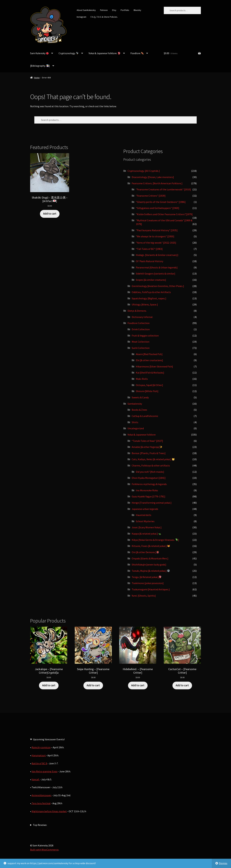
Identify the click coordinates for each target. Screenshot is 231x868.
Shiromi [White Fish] (147, 391)
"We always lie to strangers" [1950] (155, 236)
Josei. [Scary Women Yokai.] (147, 527)
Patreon (104, 10)
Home (37, 78)
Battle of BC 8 (40, 763)
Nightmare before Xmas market (49, 811)
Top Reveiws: (40, 825)
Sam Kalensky (39, 53)
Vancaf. (36, 779)
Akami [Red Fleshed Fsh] (149, 354)
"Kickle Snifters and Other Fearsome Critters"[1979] (164, 214)
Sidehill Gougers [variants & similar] (156, 274)
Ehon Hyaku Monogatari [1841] (149, 478)
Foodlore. (137, 53)
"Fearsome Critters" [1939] (151, 196)
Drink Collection (141, 329)
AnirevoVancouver (42, 795)
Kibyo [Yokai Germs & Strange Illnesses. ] (155, 540)
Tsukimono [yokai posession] (148, 583)
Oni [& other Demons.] (145, 552)
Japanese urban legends (145, 509)
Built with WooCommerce (44, 850)
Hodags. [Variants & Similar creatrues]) (157, 255)
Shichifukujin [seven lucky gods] (149, 565)
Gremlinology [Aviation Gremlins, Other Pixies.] (158, 286)
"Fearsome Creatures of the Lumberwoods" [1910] (163, 189)
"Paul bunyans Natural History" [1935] (157, 230)
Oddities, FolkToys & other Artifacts (151, 292)
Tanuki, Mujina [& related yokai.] (151, 571)
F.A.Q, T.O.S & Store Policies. (104, 17)
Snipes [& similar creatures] (151, 280)
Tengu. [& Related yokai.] (147, 577)
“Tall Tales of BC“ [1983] (149, 249)
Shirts (135, 422)
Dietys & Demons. (137, 311)
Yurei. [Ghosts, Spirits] (144, 596)
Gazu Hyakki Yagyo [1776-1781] (148, 496)
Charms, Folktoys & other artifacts (151, 465)
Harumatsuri (39, 755)
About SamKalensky (86, 10)
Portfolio (125, 10)
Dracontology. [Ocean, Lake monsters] (153, 177)
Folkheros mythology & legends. (149, 484)
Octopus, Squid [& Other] (149, 385)
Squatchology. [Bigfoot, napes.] (149, 298)
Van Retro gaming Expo (45, 771)
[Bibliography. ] (40, 66)
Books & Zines (139, 410)
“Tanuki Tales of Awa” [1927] (147, 441)
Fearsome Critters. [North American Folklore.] (157, 183)
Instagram (81, 17)
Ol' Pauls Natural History (150, 261)
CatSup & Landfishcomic (145, 416)
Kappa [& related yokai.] (146, 534)
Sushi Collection (141, 348)
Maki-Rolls (142, 379)
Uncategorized (136, 428)
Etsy (114, 10)
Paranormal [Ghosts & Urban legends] (157, 267)
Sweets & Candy (140, 397)
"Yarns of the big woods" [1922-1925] (156, 243)
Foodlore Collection (139, 323)
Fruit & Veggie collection (145, 336)
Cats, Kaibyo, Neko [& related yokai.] (153, 459)
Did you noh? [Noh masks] (150, 472)
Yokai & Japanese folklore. (104, 53)
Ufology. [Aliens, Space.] (145, 304)
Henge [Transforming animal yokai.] (152, 503)
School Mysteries (145, 521)
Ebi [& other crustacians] (149, 360)
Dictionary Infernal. (142, 317)
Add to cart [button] (50, 214)
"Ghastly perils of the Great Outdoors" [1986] (161, 202)
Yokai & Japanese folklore (142, 435)
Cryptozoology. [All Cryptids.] (144, 171)
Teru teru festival (41, 803)
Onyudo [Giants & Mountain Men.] (150, 558)
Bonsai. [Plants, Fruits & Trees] (149, 453)
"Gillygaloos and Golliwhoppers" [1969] (158, 208)
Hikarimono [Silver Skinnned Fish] (154, 366)
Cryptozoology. (69, 53)
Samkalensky (135, 404)
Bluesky (137, 10)
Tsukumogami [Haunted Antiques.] (151, 589)
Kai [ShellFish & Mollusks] (150, 373)
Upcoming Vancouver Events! (49, 739)
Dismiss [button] (223, 863)
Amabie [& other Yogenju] (147, 447)
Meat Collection (141, 342)
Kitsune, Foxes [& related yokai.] (151, 546)
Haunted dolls (144, 515)
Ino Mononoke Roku (147, 490)
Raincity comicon (41, 747)
